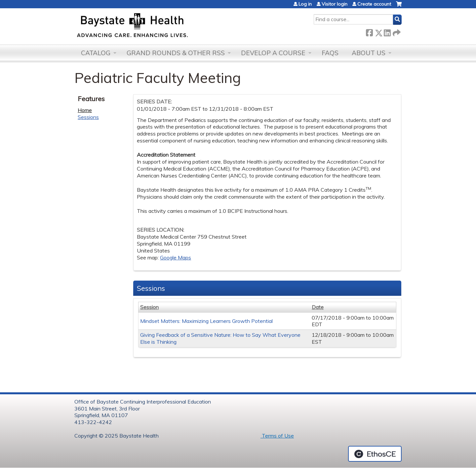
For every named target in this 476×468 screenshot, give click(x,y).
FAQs (330, 53)
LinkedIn (387, 32)
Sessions (88, 117)
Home (85, 110)
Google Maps (176, 257)
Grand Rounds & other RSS (176, 53)
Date (318, 307)
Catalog (96, 53)
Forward (396, 32)
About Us (369, 53)
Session (149, 307)
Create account (374, 4)
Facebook (369, 32)
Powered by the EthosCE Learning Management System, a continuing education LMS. (375, 454)
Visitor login (335, 4)
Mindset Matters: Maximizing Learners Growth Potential (206, 321)
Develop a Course (273, 53)
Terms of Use (277, 436)
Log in (305, 4)
